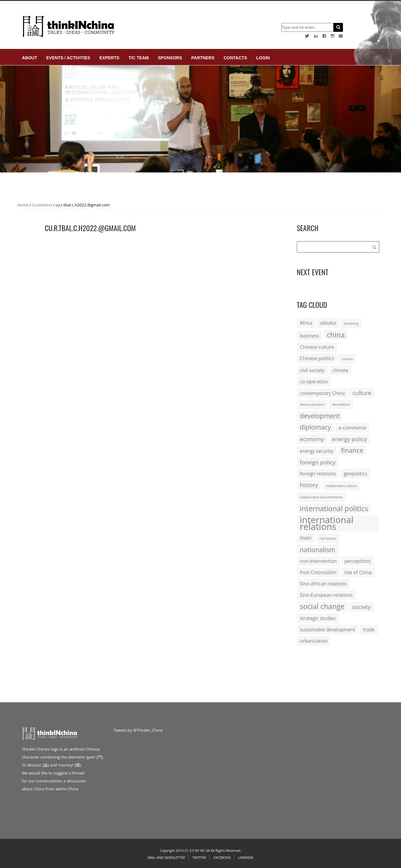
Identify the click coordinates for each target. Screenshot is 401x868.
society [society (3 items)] (361, 607)
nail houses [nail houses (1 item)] (328, 538)
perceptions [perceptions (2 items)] (358, 561)
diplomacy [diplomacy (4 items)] (315, 427)
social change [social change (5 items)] (322, 606)
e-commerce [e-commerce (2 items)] (352, 428)
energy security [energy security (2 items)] (317, 451)
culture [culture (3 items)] (362, 393)
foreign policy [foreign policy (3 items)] (318, 462)
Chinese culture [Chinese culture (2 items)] (317, 347)
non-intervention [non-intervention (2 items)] (318, 561)
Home (23, 205)
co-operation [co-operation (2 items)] (314, 382)
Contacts (235, 58)
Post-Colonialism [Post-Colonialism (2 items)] (318, 572)
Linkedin (246, 857)
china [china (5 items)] (336, 335)
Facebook (222, 857)
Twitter (199, 857)
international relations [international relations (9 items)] (327, 523)
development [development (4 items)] (320, 416)
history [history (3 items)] (309, 485)
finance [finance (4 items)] (352, 450)
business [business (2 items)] (310, 336)
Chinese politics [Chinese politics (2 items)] (317, 358)
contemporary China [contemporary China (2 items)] (323, 393)
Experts (109, 58)
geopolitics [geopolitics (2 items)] (355, 474)
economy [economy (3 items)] (312, 439)
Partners (203, 58)
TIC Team (139, 58)
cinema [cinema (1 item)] (347, 359)
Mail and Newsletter (166, 857)
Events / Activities (68, 58)
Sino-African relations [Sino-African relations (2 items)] (323, 584)
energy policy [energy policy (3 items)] (350, 439)
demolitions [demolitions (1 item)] (341, 404)
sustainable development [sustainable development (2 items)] (328, 630)
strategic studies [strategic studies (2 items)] (318, 618)
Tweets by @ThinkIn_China (138, 730)
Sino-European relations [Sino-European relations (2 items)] (326, 595)
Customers (42, 205)
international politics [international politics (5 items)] (334, 508)
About (30, 58)
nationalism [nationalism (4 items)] (318, 550)
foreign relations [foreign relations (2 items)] (318, 474)
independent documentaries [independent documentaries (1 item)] (321, 497)
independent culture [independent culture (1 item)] (341, 486)
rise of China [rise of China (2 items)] (358, 572)
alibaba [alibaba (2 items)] (328, 323)
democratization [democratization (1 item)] (312, 404)
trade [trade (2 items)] (369, 630)
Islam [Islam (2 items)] (306, 538)
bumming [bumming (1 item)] (351, 323)
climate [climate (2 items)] (340, 370)
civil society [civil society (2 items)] (312, 370)
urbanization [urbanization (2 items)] (314, 641)
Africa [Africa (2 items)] (306, 323)
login (263, 58)
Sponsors (170, 58)
